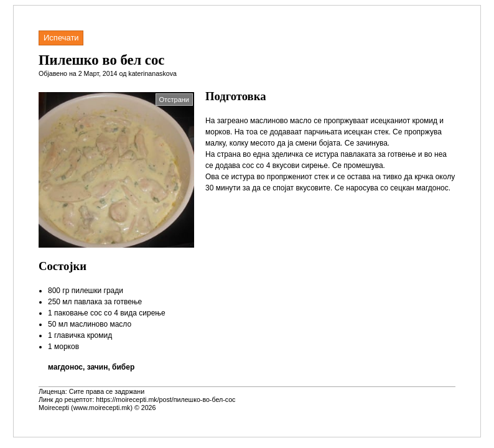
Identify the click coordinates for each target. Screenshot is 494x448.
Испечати (61, 38)
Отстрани (174, 100)
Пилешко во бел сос (101, 60)
